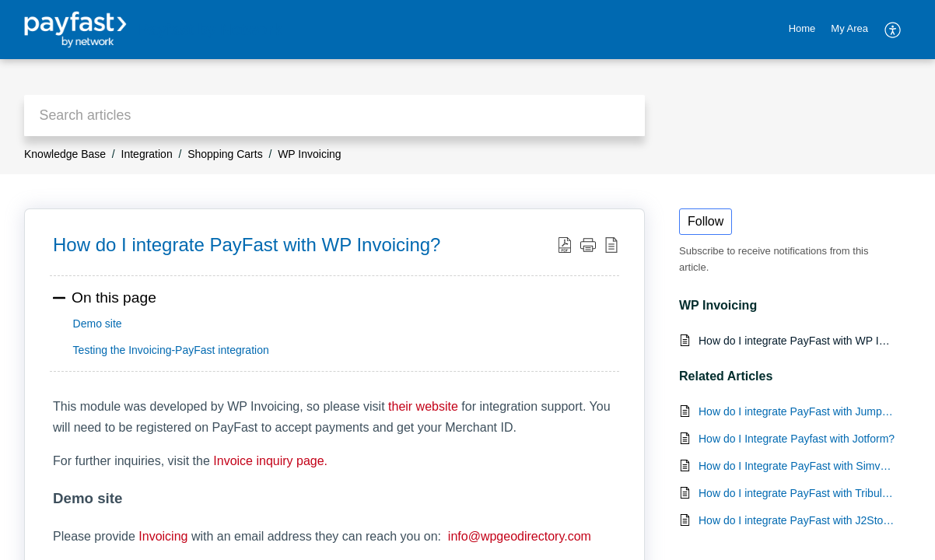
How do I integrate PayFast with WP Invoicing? (797, 341)
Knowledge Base (65, 154)
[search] (334, 115)
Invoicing (163, 536)
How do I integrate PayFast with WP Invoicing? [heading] (247, 245)
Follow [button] (706, 221)
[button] (893, 30)
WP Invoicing (309, 154)
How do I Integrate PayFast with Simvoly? (797, 466)
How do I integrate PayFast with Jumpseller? (797, 411)
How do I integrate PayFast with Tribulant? (797, 493)
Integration (147, 154)
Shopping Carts (225, 154)
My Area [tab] (849, 28)
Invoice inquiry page (268, 461)
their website (423, 406)
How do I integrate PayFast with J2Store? (797, 520)
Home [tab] (802, 28)
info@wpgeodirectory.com (517, 536)
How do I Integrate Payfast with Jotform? (797, 439)
